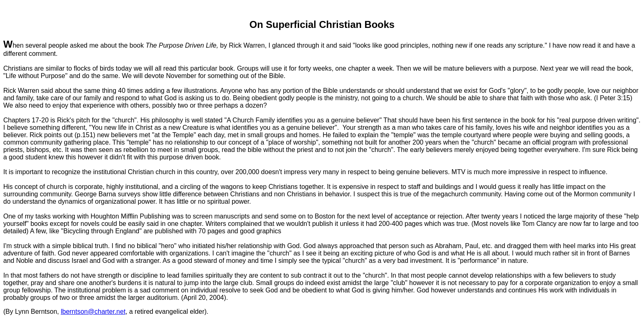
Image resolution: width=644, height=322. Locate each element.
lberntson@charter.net (93, 312)
